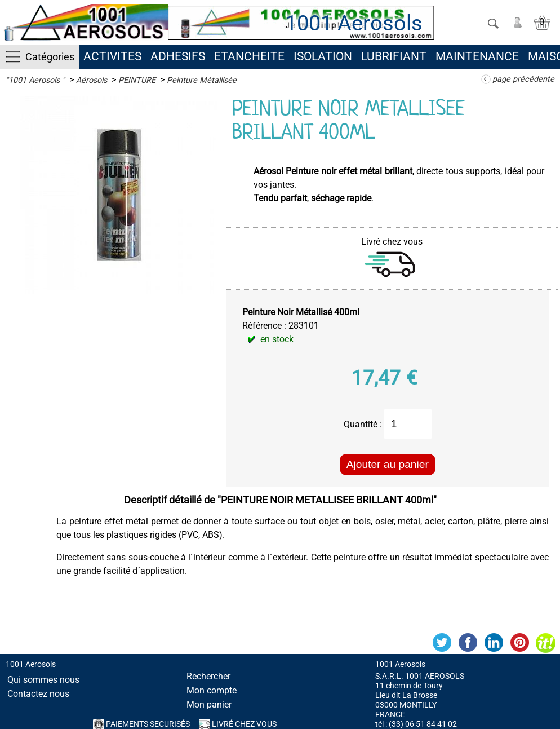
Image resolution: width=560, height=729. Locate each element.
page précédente (523, 79)
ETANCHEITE (249, 56)
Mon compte (212, 690)
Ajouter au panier (388, 464)
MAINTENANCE (477, 56)
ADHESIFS (178, 56)
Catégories (50, 57)
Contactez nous (38, 694)
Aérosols (92, 80)
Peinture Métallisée (202, 80)
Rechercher (208, 676)
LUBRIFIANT (394, 56)
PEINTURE (137, 80)
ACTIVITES (112, 56)
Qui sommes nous (43, 680)
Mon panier (209, 704)
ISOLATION (323, 56)
